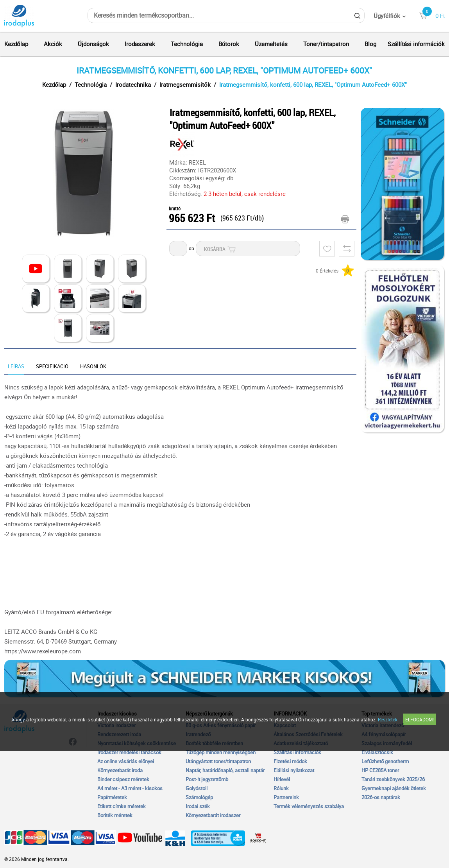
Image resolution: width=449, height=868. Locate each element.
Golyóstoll (197, 788)
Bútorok (229, 44)
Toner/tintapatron (326, 44)
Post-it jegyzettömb (207, 779)
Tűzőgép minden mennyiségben (221, 752)
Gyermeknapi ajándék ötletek (394, 788)
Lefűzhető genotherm (385, 761)
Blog (370, 44)
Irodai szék (198, 806)
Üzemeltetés (271, 44)
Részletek (388, 719)
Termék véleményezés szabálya (309, 806)
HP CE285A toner (380, 770)
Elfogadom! (419, 719)
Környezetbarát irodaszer (213, 815)
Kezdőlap (16, 44)
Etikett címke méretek (122, 806)
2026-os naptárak (381, 797)
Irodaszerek (140, 44)
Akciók (53, 44)
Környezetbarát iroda (120, 770)
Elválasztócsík (377, 752)
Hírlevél (282, 779)
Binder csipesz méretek (123, 779)
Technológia (187, 44)
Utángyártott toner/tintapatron (218, 761)
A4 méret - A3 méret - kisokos (130, 788)
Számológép (199, 797)
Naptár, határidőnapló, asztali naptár (225, 770)
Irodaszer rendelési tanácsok (129, 752)
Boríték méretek (115, 815)
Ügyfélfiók (387, 16)
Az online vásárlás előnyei (126, 761)
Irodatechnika (133, 84)
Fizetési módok (290, 761)
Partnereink (286, 797)
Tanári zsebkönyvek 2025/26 (393, 779)
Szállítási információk (416, 44)
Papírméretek (112, 797)
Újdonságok (93, 44)
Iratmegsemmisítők (185, 84)
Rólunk (281, 788)
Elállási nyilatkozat (294, 770)
